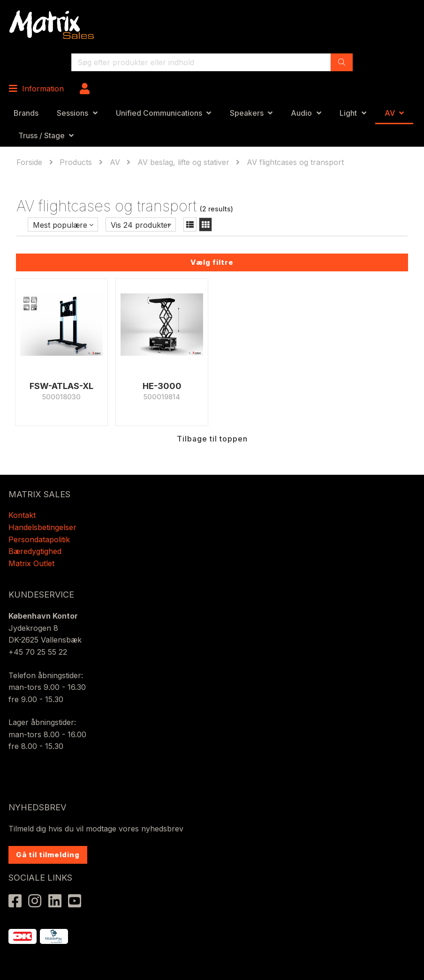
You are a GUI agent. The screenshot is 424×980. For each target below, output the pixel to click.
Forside (30, 162)
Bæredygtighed (35, 551)
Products (76, 162)
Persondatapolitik (40, 539)
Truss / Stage (42, 135)
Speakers (247, 113)
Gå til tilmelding (48, 855)
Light (348, 113)
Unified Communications (159, 113)
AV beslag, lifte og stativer (183, 162)
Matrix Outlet (31, 563)
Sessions (72, 113)
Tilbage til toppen (212, 439)
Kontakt (22, 515)
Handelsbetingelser (42, 527)
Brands (26, 113)
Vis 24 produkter (141, 225)
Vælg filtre (212, 262)
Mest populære (60, 225)
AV (390, 113)
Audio (301, 113)
